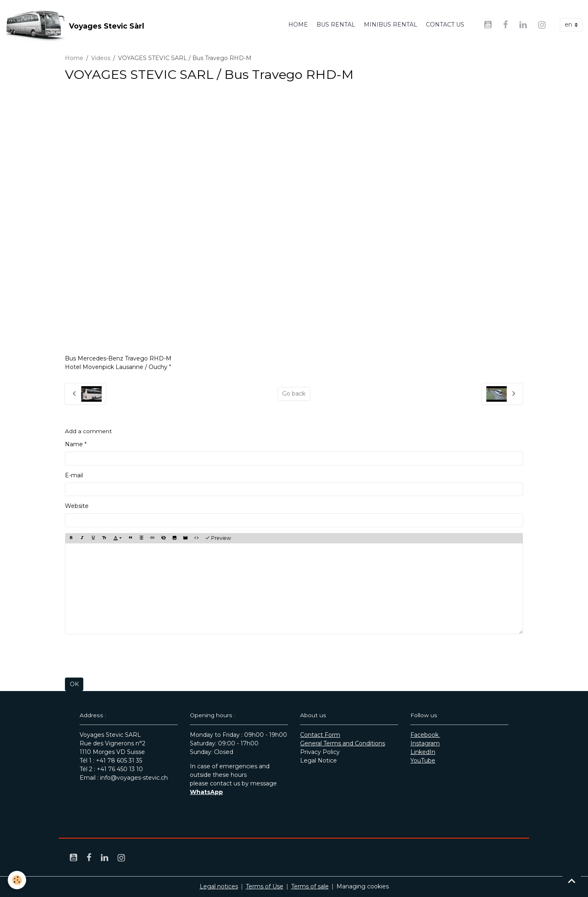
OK (74, 684)
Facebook (425, 735)
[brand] (75, 25)
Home (298, 25)
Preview (218, 538)
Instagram (425, 743)
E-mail (74, 475)
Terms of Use (265, 886)
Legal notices (219, 886)
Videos (101, 58)
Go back (294, 394)
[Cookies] (17, 880)
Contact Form (320, 735)
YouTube (423, 761)
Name (74, 444)
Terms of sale (310, 886)
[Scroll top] (572, 881)
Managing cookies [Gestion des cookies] (363, 886)
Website (77, 506)
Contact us (445, 25)
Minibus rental (391, 25)
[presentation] (127, 656)
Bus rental (336, 25)
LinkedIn (423, 752)
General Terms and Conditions (343, 743)
